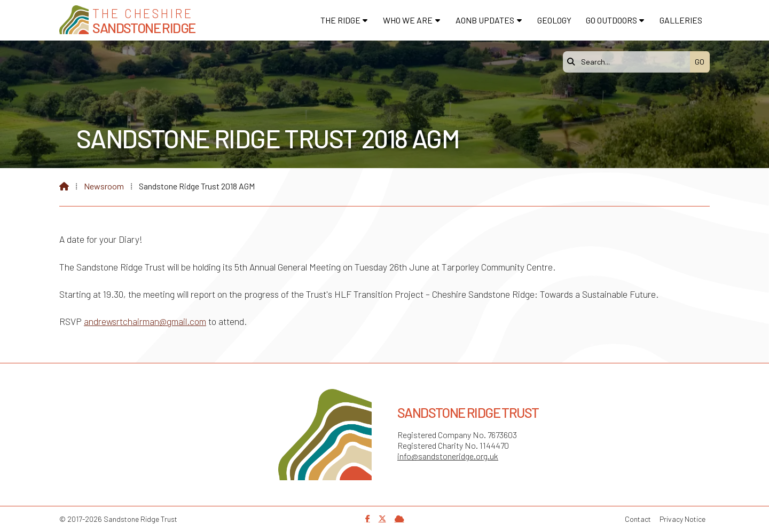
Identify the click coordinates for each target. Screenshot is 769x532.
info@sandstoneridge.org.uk (448, 456)
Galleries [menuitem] (681, 20)
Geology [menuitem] (554, 20)
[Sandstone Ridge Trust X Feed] (382, 518)
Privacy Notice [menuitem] (682, 519)
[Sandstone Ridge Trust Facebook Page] (368, 518)
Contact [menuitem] (638, 519)
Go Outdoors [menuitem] (611, 20)
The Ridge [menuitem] (340, 20)
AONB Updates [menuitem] (485, 20)
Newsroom (104, 186)
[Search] (629, 62)
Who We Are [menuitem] (408, 20)
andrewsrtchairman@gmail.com (145, 321)
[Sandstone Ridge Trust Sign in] (399, 518)
